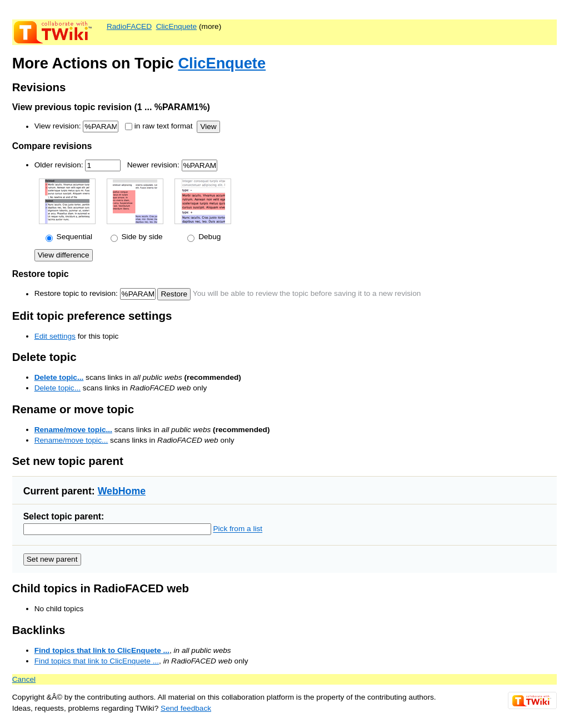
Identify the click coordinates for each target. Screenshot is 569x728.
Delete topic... (59, 377)
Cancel (24, 679)
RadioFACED (129, 26)
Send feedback (186, 708)
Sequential (73, 237)
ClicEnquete (177, 26)
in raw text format (164, 127)
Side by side (141, 237)
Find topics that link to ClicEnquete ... (102, 650)
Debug (208, 237)
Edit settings (55, 336)
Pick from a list (238, 529)
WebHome (122, 491)
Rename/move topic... (73, 430)
